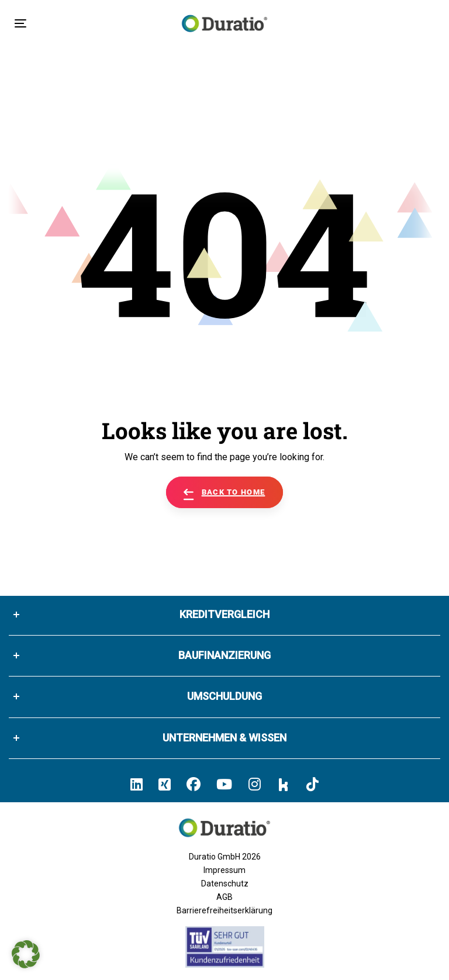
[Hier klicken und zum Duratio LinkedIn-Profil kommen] (137, 784)
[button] (26, 954)
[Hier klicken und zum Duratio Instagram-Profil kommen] (255, 784)
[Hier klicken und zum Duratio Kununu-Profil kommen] (284, 784)
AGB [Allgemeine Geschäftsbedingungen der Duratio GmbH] (224, 897)
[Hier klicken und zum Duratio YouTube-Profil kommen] (224, 784)
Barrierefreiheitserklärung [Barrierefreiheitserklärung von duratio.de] (224, 910)
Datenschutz (225, 884)
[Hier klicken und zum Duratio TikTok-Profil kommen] (312, 784)
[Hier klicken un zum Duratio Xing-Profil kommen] (165, 784)
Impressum (224, 870)
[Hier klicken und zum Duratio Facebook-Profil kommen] (194, 784)
